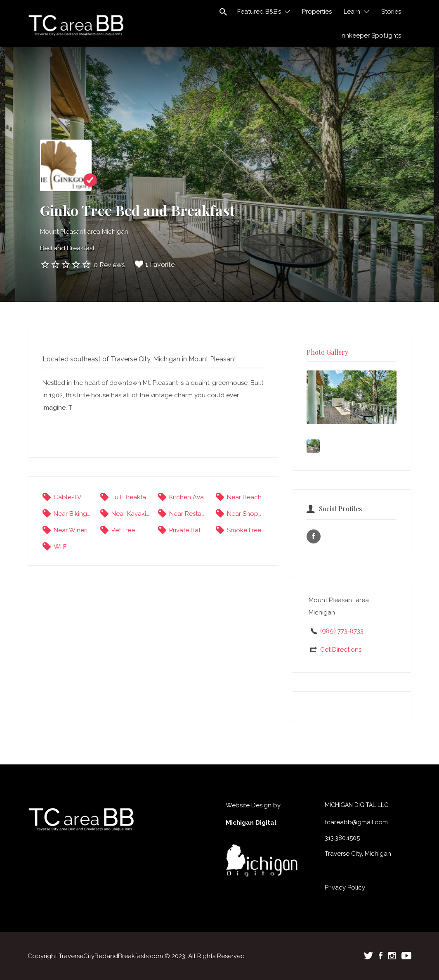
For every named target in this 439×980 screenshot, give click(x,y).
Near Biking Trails (72, 514)
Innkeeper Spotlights (371, 36)
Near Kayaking (130, 514)
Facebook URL (314, 536)
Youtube (406, 956)
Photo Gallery (327, 352)
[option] (352, 397)
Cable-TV (67, 497)
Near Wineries (72, 530)
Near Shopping (246, 514)
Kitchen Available (188, 497)
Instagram (392, 956)
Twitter (368, 956)
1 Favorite (155, 264)
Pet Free (123, 530)
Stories (391, 12)
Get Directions (341, 650)
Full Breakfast (130, 497)
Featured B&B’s (259, 12)
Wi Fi (61, 547)
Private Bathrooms (188, 530)
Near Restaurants (188, 514)
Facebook (381, 956)
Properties (317, 12)
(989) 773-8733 (342, 631)
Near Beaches (246, 497)
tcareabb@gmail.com (356, 822)
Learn (352, 12)
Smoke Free (244, 530)
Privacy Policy (345, 887)
